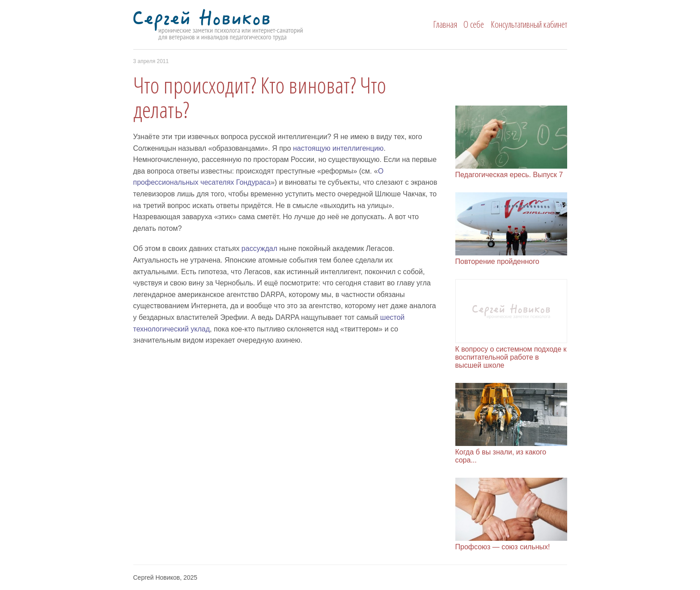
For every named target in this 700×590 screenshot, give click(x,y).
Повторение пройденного (497, 261)
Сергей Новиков (235, 25)
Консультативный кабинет (529, 24)
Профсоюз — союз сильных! (503, 547)
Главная (445, 24)
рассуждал (259, 248)
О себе (474, 24)
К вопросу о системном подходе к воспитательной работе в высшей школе (511, 357)
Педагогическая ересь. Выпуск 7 (509, 175)
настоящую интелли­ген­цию (338, 148)
